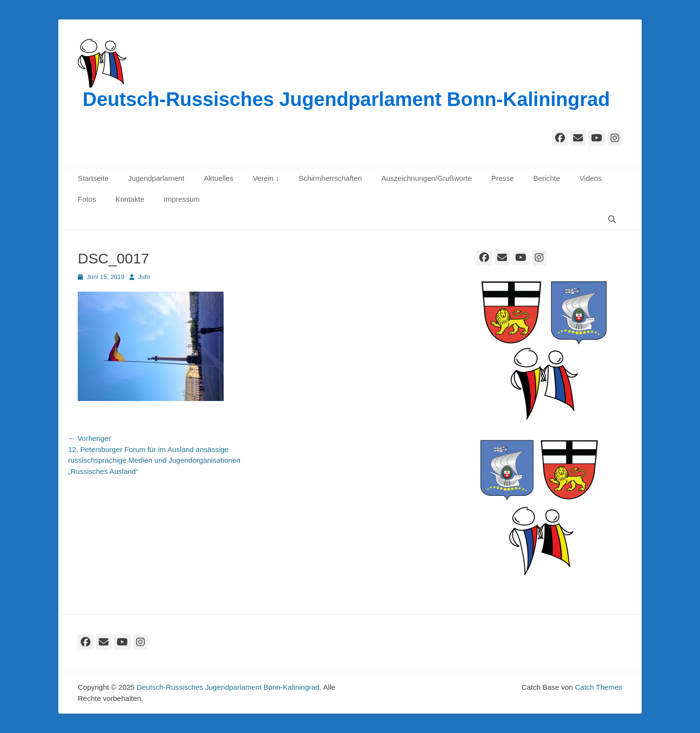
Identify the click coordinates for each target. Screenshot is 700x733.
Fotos (87, 199)
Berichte (547, 178)
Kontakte (130, 199)
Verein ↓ (266, 178)
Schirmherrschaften (330, 178)
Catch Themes (599, 687)
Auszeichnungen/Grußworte (426, 178)
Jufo (144, 277)
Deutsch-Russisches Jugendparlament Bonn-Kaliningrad (346, 99)
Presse (502, 178)
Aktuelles (219, 178)
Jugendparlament (156, 178)
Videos (591, 178)
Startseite (93, 178)
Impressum (182, 199)
